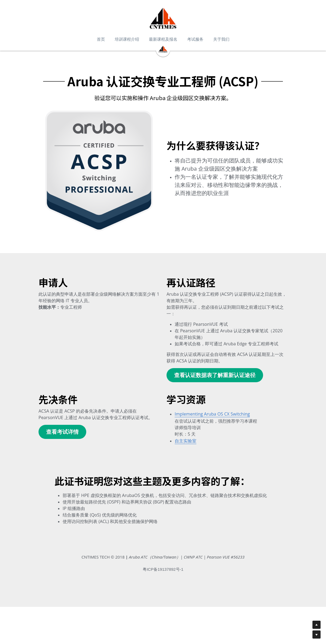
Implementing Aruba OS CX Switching (212, 418)
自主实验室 (186, 445)
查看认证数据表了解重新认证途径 (215, 379)
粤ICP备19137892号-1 (163, 611)
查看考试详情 (62, 436)
